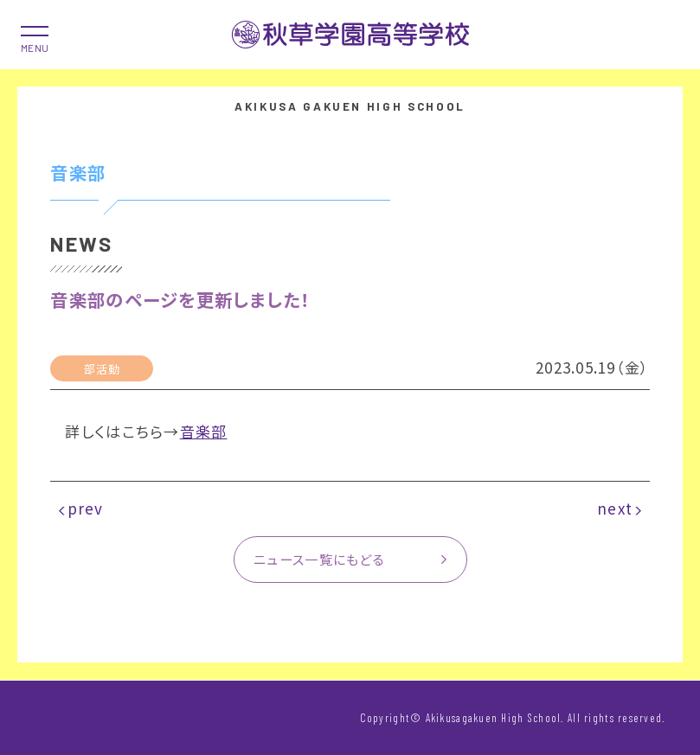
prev (86, 508)
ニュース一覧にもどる (319, 559)
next (615, 508)
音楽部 (204, 431)
